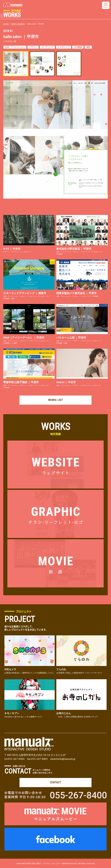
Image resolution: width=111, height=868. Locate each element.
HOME (6, 24)
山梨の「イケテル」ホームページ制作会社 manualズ (57, 863)
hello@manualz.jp (66, 759)
